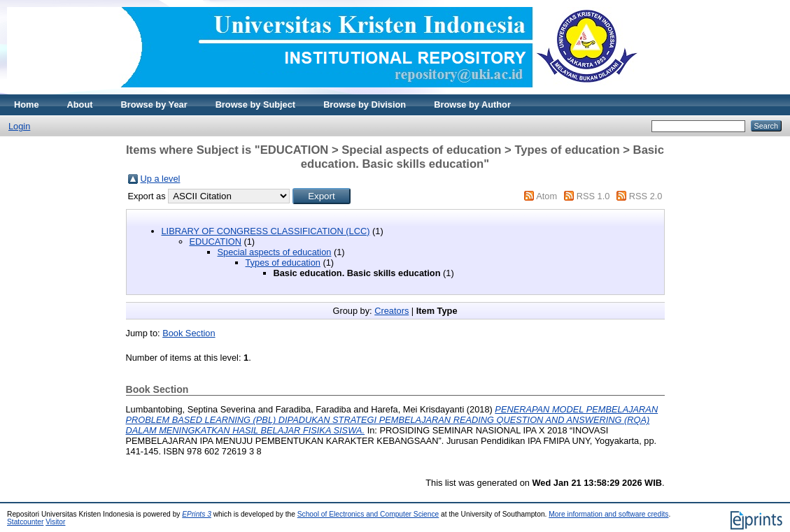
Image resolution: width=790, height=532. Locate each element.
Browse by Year (154, 105)
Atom (546, 196)
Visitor (55, 522)
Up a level (161, 179)
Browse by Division (365, 105)
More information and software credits (608, 514)
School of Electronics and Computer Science (368, 514)
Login (19, 126)
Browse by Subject (256, 105)
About (80, 105)
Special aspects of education (275, 252)
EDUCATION (216, 242)
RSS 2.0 (646, 196)
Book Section (189, 333)
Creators (392, 311)
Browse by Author (472, 105)
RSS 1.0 (593, 196)
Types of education (283, 263)
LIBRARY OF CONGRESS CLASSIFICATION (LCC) (266, 231)
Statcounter (25, 522)
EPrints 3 (197, 514)
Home (27, 105)
